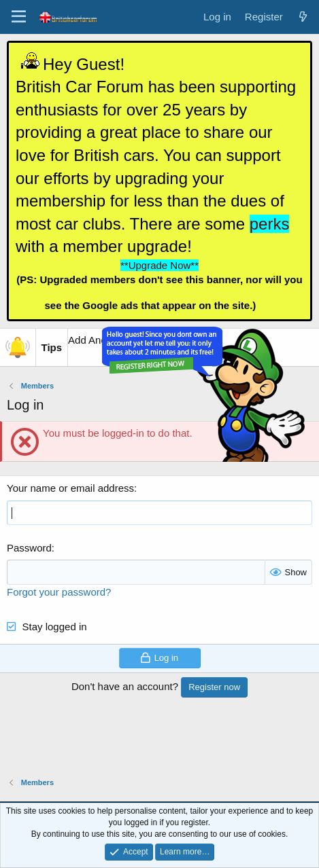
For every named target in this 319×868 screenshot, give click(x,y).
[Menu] (19, 17)
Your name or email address (70, 488)
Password (29, 548)
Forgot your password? (59, 592)
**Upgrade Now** (159, 265)
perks (270, 224)
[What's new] (303, 17)
